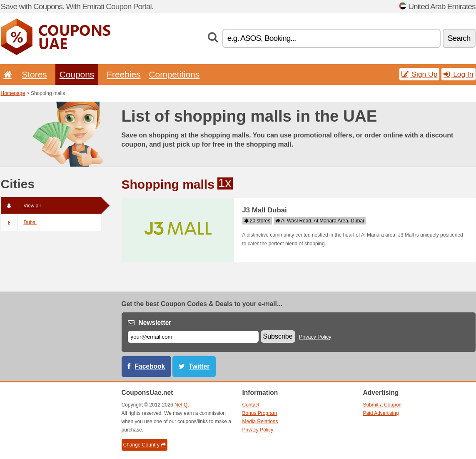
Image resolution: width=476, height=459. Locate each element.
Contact (251, 405)
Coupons (77, 74)
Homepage (13, 93)
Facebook (150, 366)
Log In (458, 74)
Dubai (19, 222)
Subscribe (278, 336)
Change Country (145, 445)
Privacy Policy (315, 337)
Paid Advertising (381, 413)
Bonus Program (260, 413)
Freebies (123, 74)
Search (459, 38)
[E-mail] (193, 337)
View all (21, 206)
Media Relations (260, 422)
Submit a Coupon (383, 405)
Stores (34, 74)
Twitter (199, 366)
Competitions (174, 74)
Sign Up (420, 74)
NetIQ (181, 405)
